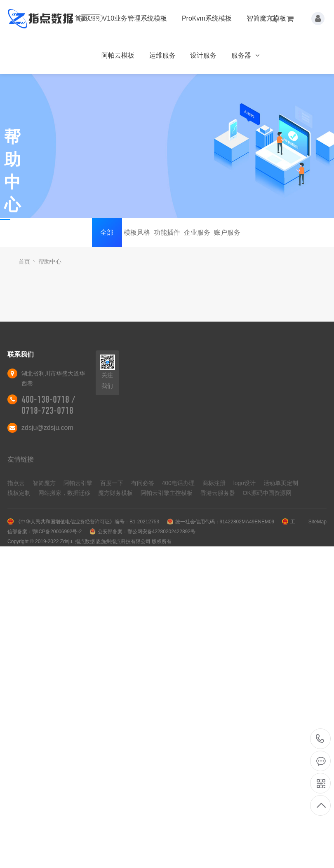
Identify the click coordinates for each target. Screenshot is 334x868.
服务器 (245, 55)
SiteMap (318, 522)
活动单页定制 (281, 483)
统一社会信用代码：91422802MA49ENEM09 (225, 522)
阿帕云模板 (118, 55)
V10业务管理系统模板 (135, 18)
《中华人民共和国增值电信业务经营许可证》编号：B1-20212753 (87, 522)
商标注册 (214, 483)
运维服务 (162, 55)
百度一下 (112, 483)
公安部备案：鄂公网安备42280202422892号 (147, 532)
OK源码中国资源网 (267, 493)
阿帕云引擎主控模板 (167, 493)
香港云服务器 (218, 493)
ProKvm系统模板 (207, 18)
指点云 (16, 483)
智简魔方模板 (266, 18)
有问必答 (143, 483)
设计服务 (203, 55)
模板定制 (19, 493)
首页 (81, 18)
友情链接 (21, 459)
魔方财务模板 (115, 493)
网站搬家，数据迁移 (64, 493)
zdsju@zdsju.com (47, 428)
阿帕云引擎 (78, 483)
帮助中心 (50, 261)
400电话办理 (178, 483)
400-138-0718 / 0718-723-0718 (48, 405)
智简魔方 (44, 483)
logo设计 (245, 483)
